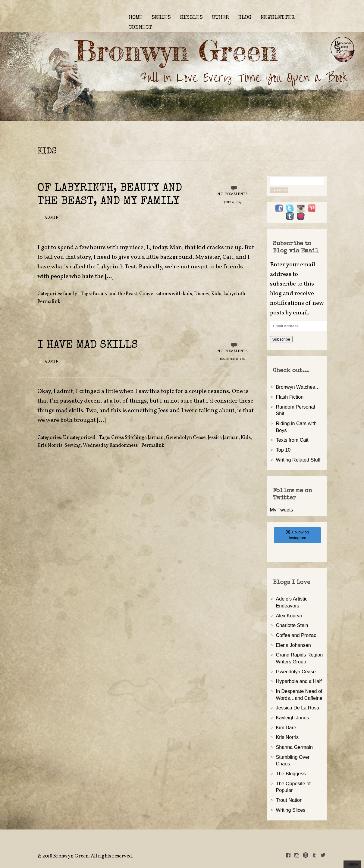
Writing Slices (291, 810)
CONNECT (140, 28)
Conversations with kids (166, 294)
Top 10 (283, 450)
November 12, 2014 (233, 359)
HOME (136, 18)
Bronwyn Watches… (298, 387)
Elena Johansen (293, 645)
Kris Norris (50, 446)
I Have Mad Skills (88, 346)
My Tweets (282, 510)
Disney (202, 294)
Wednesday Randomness (110, 446)
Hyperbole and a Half (299, 681)
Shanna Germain (294, 747)
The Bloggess (291, 774)
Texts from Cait (292, 440)
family (70, 294)
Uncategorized (79, 438)
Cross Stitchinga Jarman (137, 438)
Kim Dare (286, 727)
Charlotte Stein (292, 625)
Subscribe (281, 339)
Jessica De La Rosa (298, 708)
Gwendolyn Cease (186, 438)
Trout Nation (289, 800)
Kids (216, 294)
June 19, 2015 (233, 202)
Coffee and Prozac (296, 635)
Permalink (49, 302)
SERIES (161, 18)
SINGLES (191, 18)
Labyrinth (234, 294)
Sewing (73, 446)
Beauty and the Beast (115, 294)
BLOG (245, 18)
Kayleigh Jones (293, 718)
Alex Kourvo (289, 616)
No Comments (233, 194)
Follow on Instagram (297, 535)
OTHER (220, 18)
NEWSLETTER (278, 18)
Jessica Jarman (223, 438)
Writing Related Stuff (298, 460)
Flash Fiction (290, 397)
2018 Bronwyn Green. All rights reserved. (88, 856)
